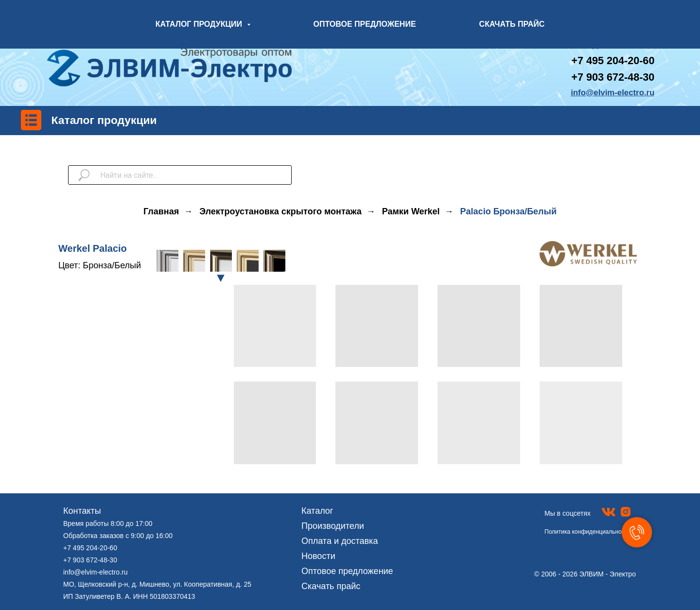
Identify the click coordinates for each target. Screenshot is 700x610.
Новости (318, 556)
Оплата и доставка (340, 541)
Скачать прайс (331, 586)
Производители (333, 526)
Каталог (317, 511)
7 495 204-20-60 (616, 61)
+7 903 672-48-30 (613, 77)
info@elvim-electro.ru (95, 572)
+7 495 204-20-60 (90, 548)
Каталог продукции (104, 120)
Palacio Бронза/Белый (508, 211)
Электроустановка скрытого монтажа (280, 211)
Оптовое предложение (347, 571)
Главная (161, 211)
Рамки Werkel (411, 211)
